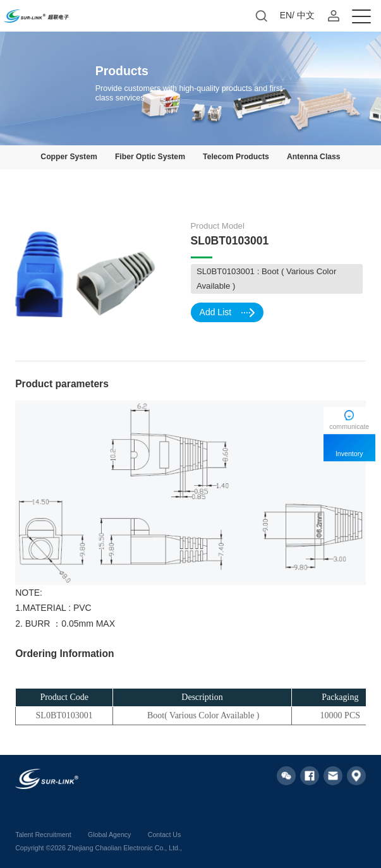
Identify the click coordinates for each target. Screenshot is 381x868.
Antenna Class (314, 157)
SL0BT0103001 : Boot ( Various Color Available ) (266, 279)
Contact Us (164, 835)
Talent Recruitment (43, 835)
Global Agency (109, 835)
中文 (306, 15)
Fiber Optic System (150, 157)
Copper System (69, 157)
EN (286, 15)
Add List (227, 312)
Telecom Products (236, 157)
